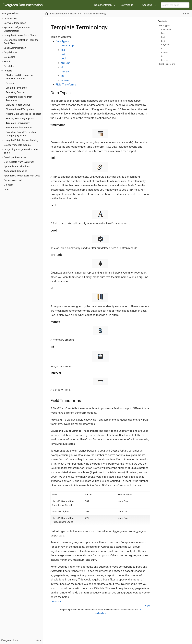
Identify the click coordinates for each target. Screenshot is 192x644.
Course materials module (17, 145)
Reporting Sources (16, 92)
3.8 (185, 14)
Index (7, 189)
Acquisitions (10, 52)
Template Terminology (18, 123)
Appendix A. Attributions (17, 166)
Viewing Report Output (18, 105)
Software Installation (15, 23)
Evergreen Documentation (23, 5)
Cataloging (10, 57)
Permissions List (13, 180)
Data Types (164, 25)
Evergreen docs (10, 13)
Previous (56, 601)
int (162, 56)
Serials (7, 62)
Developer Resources (15, 157)
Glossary (9, 185)
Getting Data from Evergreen (19, 162)
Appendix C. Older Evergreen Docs (22, 176)
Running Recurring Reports (20, 118)
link (163, 33)
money (164, 52)
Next (147, 606)
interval (165, 60)
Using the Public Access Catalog (21, 140)
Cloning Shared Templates (20, 109)
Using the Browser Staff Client (20, 35)
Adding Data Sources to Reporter (23, 114)
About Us (147, 5)
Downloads (127, 5)
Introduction (10, 18)
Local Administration (15, 48)
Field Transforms (167, 64)
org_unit (165, 45)
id (162, 49)
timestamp (166, 29)
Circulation (10, 66)
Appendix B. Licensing (16, 171)
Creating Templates (16, 88)
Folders (10, 83)
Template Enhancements (19, 127)
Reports (8, 71)
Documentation (103, 5)
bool (163, 41)
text (163, 37)
